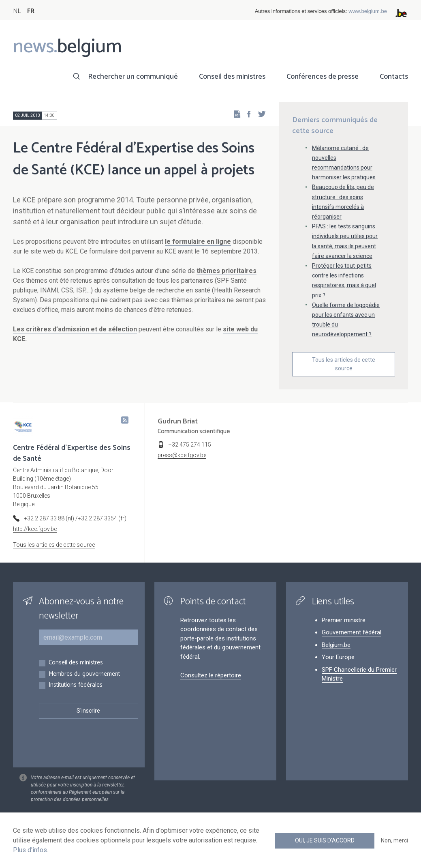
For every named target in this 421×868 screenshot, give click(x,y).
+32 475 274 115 (190, 445)
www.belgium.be (368, 11)
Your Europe (338, 657)
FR (31, 11)
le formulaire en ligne (198, 242)
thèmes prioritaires (227, 271)
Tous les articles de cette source (344, 364)
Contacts (394, 77)
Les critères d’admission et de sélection (75, 329)
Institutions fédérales (76, 685)
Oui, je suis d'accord (325, 840)
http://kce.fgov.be (35, 529)
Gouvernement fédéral (352, 632)
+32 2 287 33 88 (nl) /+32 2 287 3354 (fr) (75, 518)
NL (17, 11)
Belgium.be (336, 645)
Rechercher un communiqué (133, 77)
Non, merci (394, 840)
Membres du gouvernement (84, 674)
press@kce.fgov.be (182, 455)
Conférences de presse (323, 77)
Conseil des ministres (232, 77)
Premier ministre (344, 620)
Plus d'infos (30, 850)
